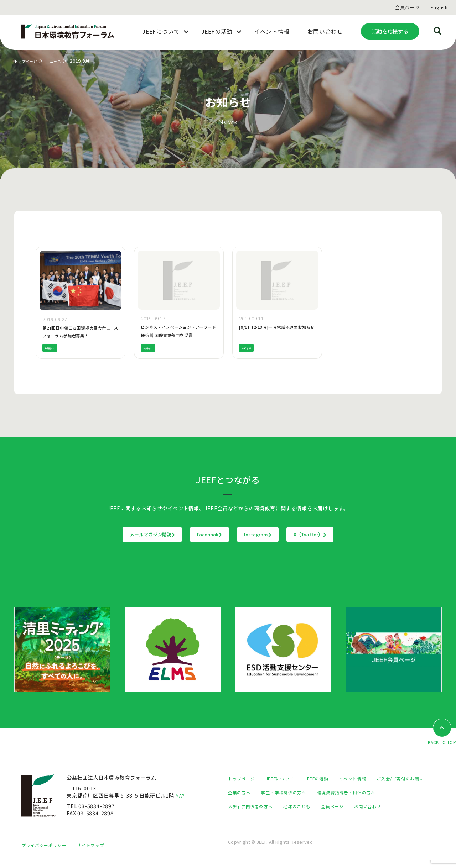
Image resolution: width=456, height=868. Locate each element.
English (439, 7)
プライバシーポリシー (47, 853)
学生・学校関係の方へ (356, 792)
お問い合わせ (280, 820)
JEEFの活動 (328, 778)
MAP (182, 796)
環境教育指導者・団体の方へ (262, 806)
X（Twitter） (354, 535)
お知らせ (53, 348)
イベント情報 (369, 778)
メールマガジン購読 (108, 535)
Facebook (195, 535)
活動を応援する (390, 31)
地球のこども (385, 806)
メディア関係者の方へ (332, 806)
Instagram (273, 535)
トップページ (29, 61)
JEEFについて (287, 778)
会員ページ (407, 7)
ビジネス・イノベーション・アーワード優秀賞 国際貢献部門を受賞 (178, 335)
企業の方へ (306, 792)
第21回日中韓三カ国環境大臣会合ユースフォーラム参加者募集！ (80, 335)
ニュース (62, 61)
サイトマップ (100, 853)
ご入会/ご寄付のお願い (255, 792)
